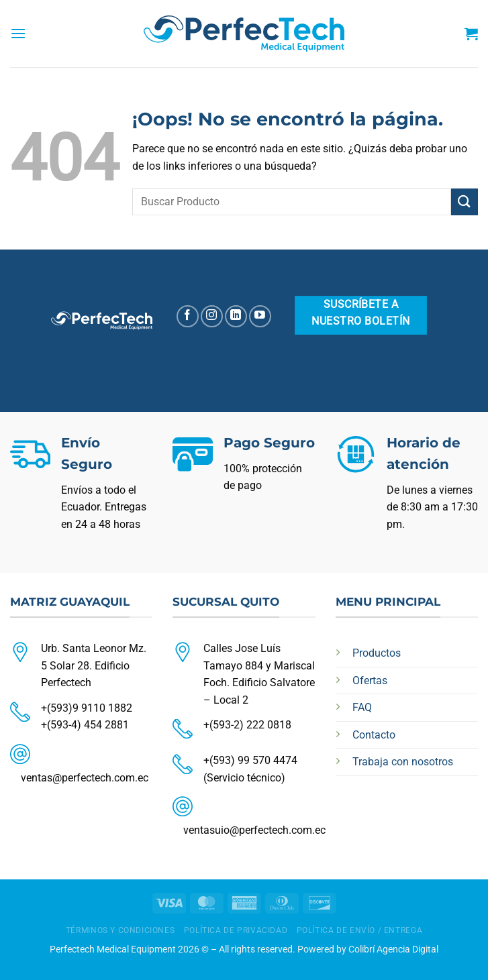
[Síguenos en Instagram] (212, 316)
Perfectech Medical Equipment (113, 949)
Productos (377, 653)
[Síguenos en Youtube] (260, 316)
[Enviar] (465, 202)
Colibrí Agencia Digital (393, 949)
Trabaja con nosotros (403, 762)
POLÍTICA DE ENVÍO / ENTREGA (360, 930)
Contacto (374, 735)
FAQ (362, 707)
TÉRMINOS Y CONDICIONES (120, 930)
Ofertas (370, 680)
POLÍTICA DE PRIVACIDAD (236, 930)
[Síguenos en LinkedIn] (236, 316)
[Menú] (18, 33)
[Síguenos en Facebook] (188, 316)
